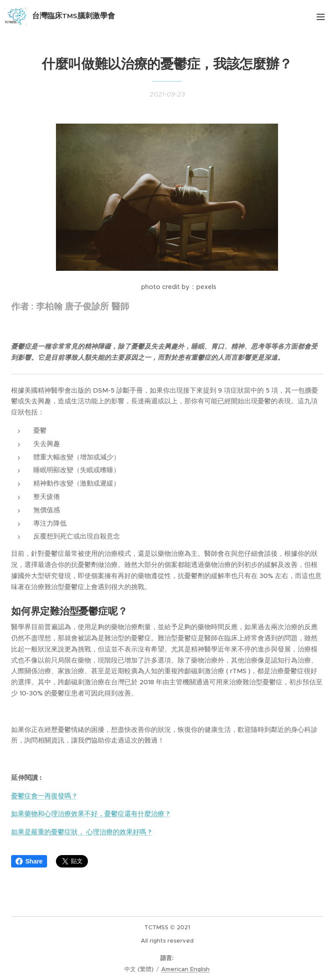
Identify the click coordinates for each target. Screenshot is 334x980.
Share (29, 861)
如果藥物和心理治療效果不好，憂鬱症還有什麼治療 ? (90, 814)
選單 (321, 17)
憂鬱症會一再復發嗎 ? (44, 795)
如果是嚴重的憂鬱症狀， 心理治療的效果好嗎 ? (81, 832)
